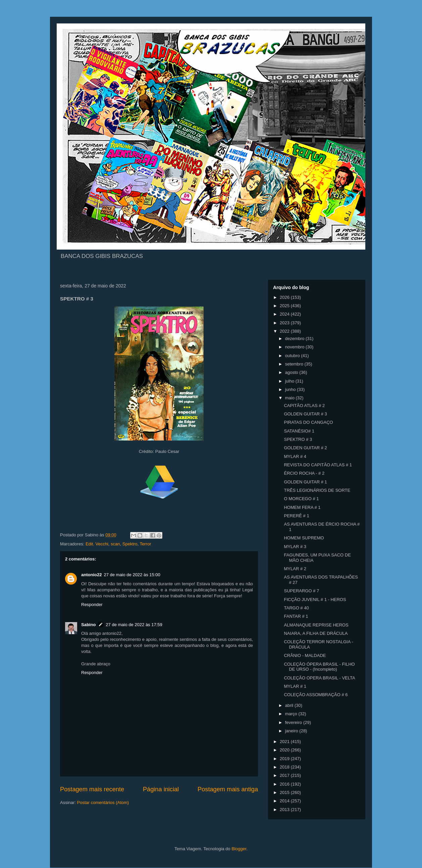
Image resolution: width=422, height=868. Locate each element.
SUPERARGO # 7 (301, 591)
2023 (285, 323)
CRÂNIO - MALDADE (305, 655)
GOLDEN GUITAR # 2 (305, 448)
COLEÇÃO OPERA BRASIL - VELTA (319, 678)
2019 (285, 759)
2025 (285, 306)
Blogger (239, 849)
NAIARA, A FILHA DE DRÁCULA (316, 633)
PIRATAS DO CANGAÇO (308, 422)
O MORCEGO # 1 (301, 499)
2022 (285, 331)
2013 (285, 810)
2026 (285, 297)
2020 (285, 750)
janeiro (292, 731)
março (292, 714)
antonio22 (91, 575)
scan (115, 544)
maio (291, 398)
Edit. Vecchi (97, 544)
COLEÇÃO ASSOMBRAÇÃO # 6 (316, 695)
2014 (285, 801)
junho (291, 389)
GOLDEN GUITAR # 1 (305, 482)
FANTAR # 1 (296, 616)
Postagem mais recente (92, 789)
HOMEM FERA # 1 (302, 507)
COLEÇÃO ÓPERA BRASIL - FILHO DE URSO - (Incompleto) (319, 667)
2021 (285, 742)
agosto (292, 372)
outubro (293, 356)
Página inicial (161, 789)
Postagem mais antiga (228, 789)
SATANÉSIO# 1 (299, 431)
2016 (285, 784)
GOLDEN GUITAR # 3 (305, 414)
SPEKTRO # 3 (298, 439)
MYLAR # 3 (295, 547)
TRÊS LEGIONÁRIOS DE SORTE (317, 490)
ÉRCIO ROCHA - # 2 (304, 473)
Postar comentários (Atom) (103, 803)
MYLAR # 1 (295, 686)
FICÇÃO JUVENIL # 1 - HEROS (315, 599)
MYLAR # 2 (295, 569)
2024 (285, 314)
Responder (92, 605)
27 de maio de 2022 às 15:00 (132, 575)
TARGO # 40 (296, 608)
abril (290, 705)
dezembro (295, 339)
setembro (295, 364)
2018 (285, 767)
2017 (285, 775)
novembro (295, 347)
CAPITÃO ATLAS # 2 (304, 406)
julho (290, 381)
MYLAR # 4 (295, 456)
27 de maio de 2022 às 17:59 (134, 625)
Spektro (130, 544)
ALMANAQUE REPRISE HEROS (316, 625)
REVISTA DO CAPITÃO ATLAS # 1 (318, 465)
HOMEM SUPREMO (304, 538)
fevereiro (294, 722)
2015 (285, 792)
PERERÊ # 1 (296, 516)
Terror (146, 544)
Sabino (88, 625)
